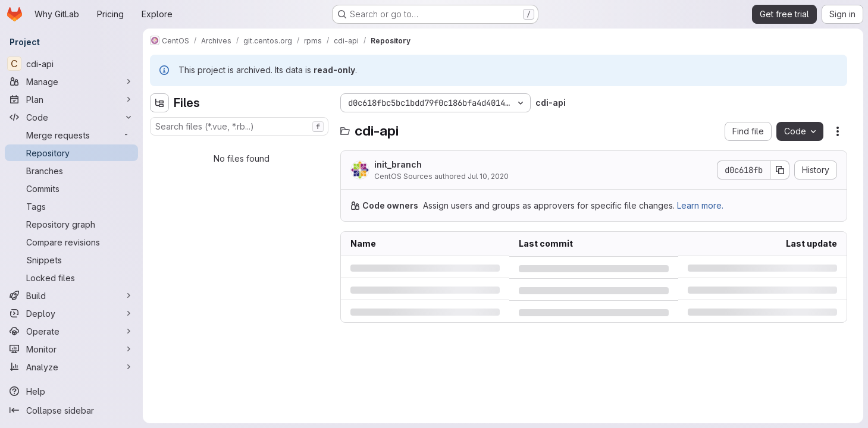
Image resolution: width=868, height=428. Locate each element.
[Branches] (71, 171)
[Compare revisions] (71, 242)
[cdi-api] (71, 64)
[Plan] (71, 99)
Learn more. (700, 205)
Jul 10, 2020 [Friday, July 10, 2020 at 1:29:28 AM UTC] (488, 176)
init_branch (398, 164)
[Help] (71, 391)
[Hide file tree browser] (159, 103)
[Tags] (71, 206)
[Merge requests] (71, 135)
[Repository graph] (71, 224)
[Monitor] (71, 349)
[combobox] (239, 126)
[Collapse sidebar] (71, 410)
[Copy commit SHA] (780, 170)
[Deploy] (71, 313)
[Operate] (71, 331)
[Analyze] (71, 367)
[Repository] (71, 153)
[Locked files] (71, 278)
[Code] (71, 117)
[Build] (71, 295)
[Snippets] (71, 260)
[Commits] (71, 188)
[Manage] (71, 81)
